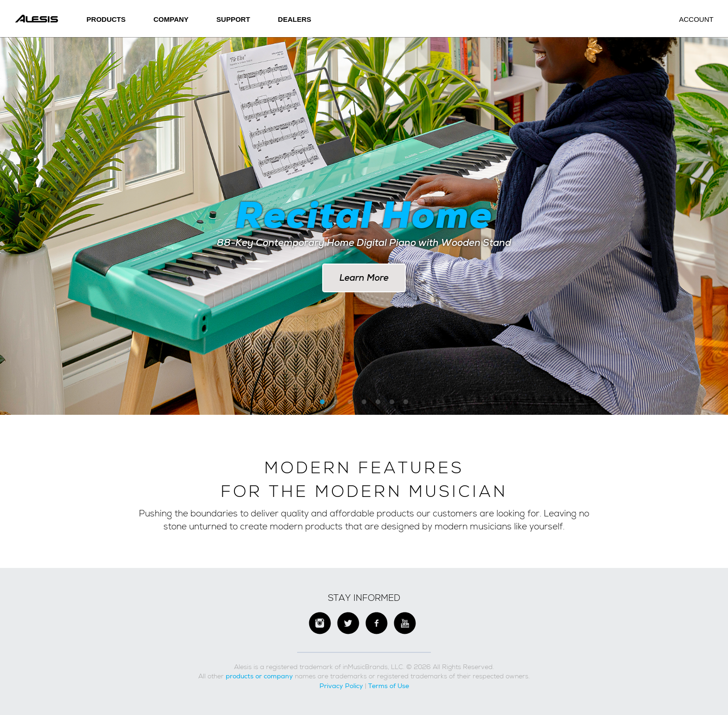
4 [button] (364, 402)
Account (696, 19)
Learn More (364, 278)
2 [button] (336, 402)
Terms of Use (389, 686)
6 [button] (392, 402)
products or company (259, 676)
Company (171, 19)
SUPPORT (233, 19)
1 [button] (322, 402)
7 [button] (406, 402)
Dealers (295, 19)
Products (106, 19)
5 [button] (378, 402)
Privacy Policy (341, 686)
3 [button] (350, 402)
